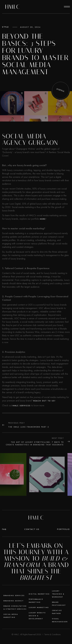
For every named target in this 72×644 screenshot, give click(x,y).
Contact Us (32, 541)
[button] (67, 7)
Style (5, 27)
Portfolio (63, 541)
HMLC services (22, 417)
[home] (12, 7)
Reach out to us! (44, 413)
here (43, 231)
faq (4, 541)
